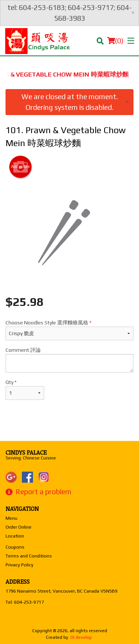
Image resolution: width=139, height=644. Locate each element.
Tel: (25, 602)
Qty (25, 390)
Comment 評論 (69, 360)
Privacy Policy (19, 565)
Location (15, 536)
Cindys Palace (26, 452)
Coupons (15, 547)
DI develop (81, 637)
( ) (115, 41)
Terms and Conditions (29, 556)
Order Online (19, 527)
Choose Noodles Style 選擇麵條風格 (69, 330)
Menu (11, 518)
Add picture (21, 167)
